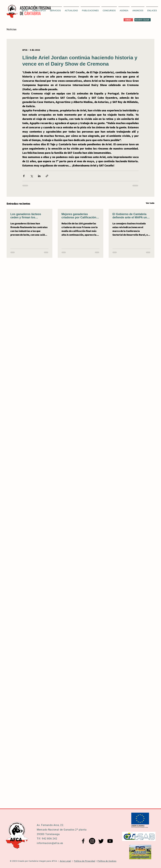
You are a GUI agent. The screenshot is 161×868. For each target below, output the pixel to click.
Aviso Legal (65, 861)
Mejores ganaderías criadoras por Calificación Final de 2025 (79, 216)
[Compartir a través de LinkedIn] (39, 176)
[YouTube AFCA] (110, 841)
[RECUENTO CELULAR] (143, 20)
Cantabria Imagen (37, 861)
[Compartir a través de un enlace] (47, 176)
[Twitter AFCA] (101, 841)
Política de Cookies (107, 861)
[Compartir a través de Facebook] (24, 176)
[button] (71, 9)
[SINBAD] (128, 20)
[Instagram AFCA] (92, 841)
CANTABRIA (33, 13)
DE (22, 13)
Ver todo (150, 203)
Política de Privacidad (85, 861)
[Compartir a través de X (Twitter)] (32, 176)
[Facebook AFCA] (83, 841)
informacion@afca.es (50, 843)
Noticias (12, 29)
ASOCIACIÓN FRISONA (35, 8)
